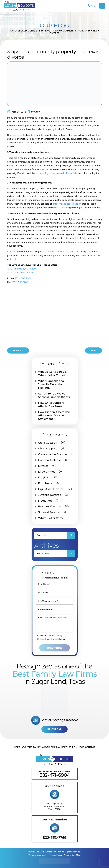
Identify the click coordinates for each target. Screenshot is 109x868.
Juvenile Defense (50, 495)
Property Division (50, 506)
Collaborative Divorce (52, 454)
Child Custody (48, 443)
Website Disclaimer (38, 855)
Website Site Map (72, 855)
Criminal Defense (50, 460)
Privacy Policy (55, 636)
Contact (11, 252)
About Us (27, 747)
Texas (83, 255)
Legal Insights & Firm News (34, 31)
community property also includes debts (58, 173)
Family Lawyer (41, 747)
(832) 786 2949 (23, 278)
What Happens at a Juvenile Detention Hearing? (51, 384)
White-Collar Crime (51, 518)
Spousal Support (49, 512)
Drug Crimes (47, 472)
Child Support (47, 448)
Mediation (45, 501)
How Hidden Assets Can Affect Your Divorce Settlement (54, 415)
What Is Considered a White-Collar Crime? (52, 373)
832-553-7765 (55, 838)
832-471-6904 (55, 775)
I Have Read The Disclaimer (52, 639)
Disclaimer (41, 636)
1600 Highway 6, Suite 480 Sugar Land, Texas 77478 (55, 806)
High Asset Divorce (51, 489)
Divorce (35, 112)
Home (13, 31)
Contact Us (54, 729)
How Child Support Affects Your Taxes (51, 404)
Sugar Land (56, 255)
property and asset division (67, 204)
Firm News (45, 483)
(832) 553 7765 (20, 282)
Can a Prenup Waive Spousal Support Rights (54, 395)
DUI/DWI (44, 477)
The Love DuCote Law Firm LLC (62, 252)
